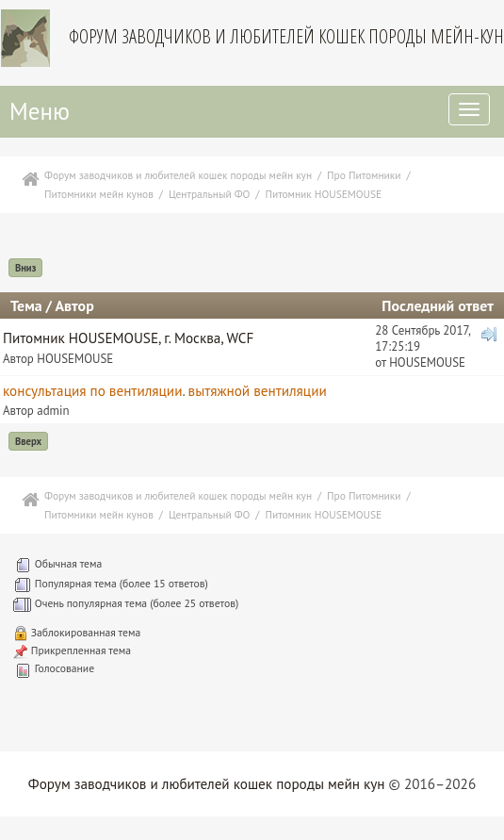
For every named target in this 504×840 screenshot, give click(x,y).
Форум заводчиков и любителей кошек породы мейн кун (207, 784)
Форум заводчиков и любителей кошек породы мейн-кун (286, 36)
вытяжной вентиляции (258, 391)
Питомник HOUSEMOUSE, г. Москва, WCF (128, 338)
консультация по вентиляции (92, 391)
